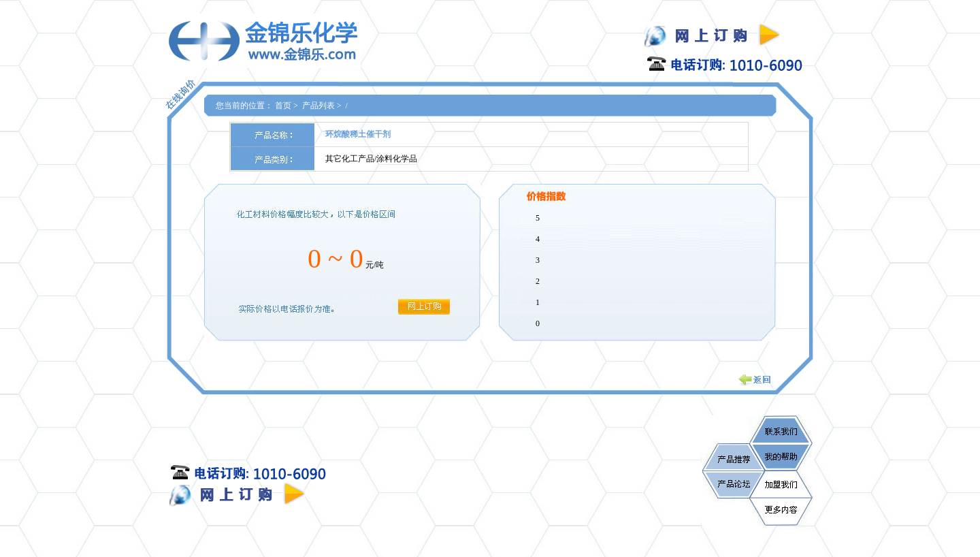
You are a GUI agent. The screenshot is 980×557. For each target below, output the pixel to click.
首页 (283, 106)
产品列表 (318, 106)
